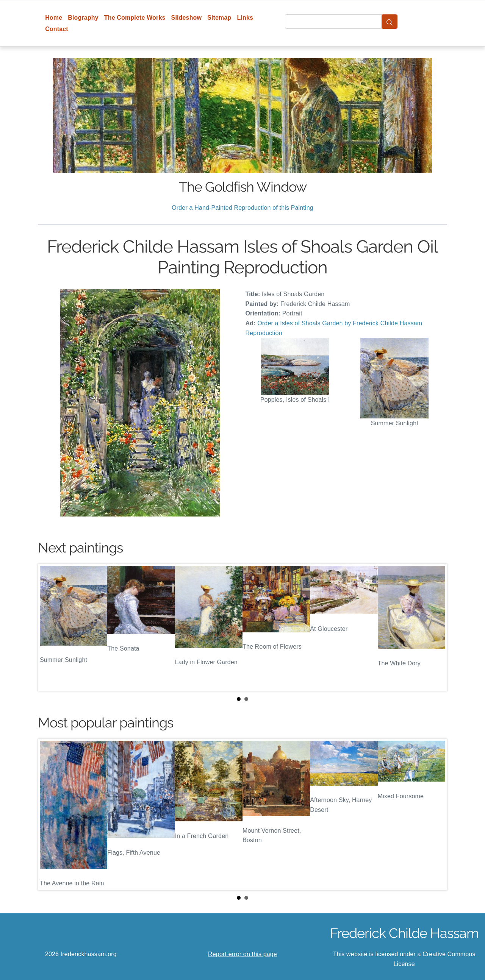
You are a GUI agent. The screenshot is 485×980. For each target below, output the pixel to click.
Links (245, 18)
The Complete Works (135, 18)
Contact (57, 29)
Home (54, 18)
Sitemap (219, 18)
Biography (83, 18)
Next (435, 628)
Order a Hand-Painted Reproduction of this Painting (242, 208)
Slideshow (187, 18)
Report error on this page (242, 954)
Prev (50, 628)
